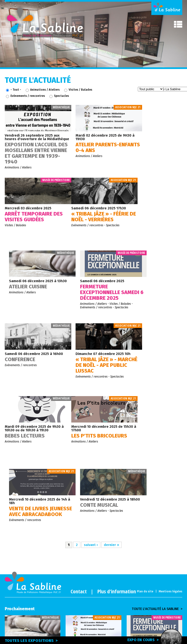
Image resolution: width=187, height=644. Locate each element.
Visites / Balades (80, 90)
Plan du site (145, 446)
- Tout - (16, 90)
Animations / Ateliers (45, 90)
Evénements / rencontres (28, 96)
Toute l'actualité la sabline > (157, 463)
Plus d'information (117, 446)
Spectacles (61, 96)
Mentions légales (170, 446)
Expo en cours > (151, 640)
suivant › (91, 399)
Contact (79, 446)
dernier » (112, 399)
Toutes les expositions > (32, 641)
